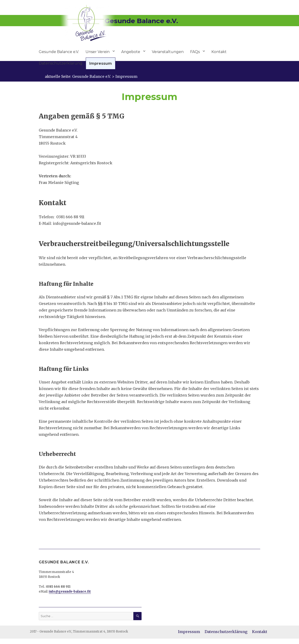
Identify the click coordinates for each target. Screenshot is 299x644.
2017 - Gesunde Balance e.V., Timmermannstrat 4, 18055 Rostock (79, 631)
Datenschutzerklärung (61, 63)
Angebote (131, 52)
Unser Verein (98, 52)
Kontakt (219, 52)
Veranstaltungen (168, 52)
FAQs (195, 52)
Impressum (101, 63)
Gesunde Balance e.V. (59, 52)
